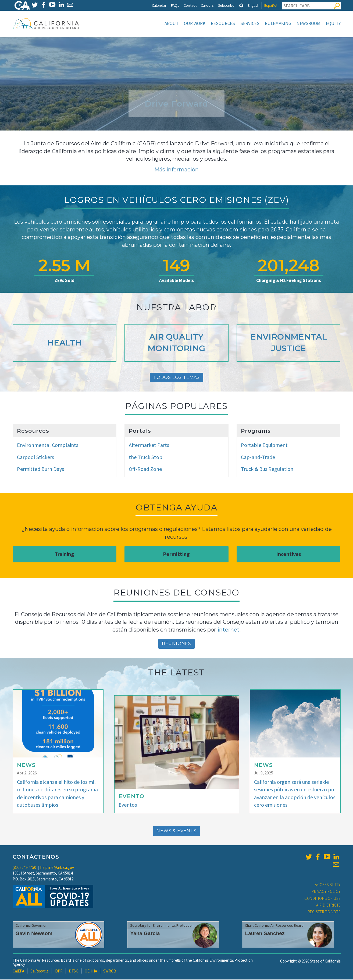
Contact (190, 5)
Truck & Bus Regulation (267, 469)
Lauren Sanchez (265, 934)
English (253, 5)
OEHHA (91, 972)
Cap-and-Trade (258, 458)
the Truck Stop (146, 458)
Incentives (289, 554)
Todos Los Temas (176, 378)
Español (271, 5)
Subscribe (226, 5)
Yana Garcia (145, 934)
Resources (223, 23)
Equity (333, 23)
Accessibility (328, 885)
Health (65, 343)
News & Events (176, 831)
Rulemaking (278, 23)
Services (250, 23)
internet (229, 630)
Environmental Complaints (48, 445)
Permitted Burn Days (40, 469)
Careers (207, 5)
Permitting (176, 554)
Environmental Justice (289, 343)
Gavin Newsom (34, 934)
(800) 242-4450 (24, 868)
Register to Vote (324, 912)
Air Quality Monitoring (176, 343)
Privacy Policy (326, 892)
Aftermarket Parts (149, 445)
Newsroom (309, 23)
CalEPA (18, 972)
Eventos (128, 805)
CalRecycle (40, 972)
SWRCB (110, 972)
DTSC (74, 972)
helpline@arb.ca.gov (57, 868)
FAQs (175, 5)
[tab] (241, 5)
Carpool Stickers (35, 458)
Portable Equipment (264, 445)
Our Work (195, 23)
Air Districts (328, 906)
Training (64, 554)
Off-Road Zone (145, 469)
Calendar (159, 5)
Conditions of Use (322, 899)
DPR (59, 972)
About (172, 23)
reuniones (176, 644)
